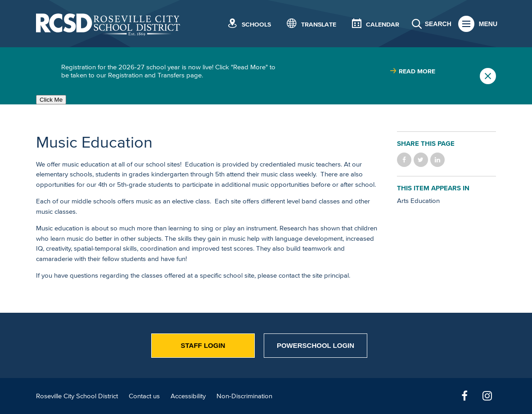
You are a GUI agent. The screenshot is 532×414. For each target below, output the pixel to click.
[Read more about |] (413, 71)
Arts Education (418, 200)
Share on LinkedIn (437, 160)
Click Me (51, 100)
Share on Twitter (421, 160)
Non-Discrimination (244, 396)
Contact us (144, 396)
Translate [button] (319, 25)
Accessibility (188, 396)
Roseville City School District (77, 396)
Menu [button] (488, 24)
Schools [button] (256, 25)
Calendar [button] (383, 25)
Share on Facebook (404, 160)
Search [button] (438, 24)
